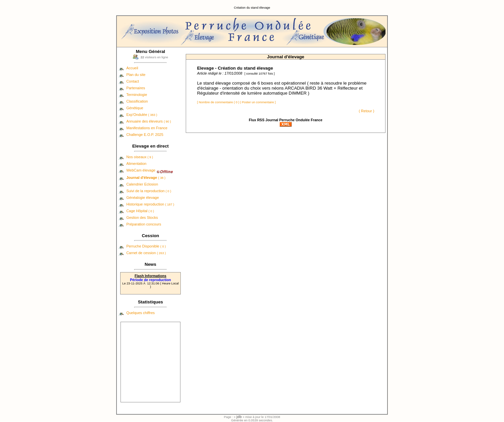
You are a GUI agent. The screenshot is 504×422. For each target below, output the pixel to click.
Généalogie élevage (142, 198)
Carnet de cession (146, 253)
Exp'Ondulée (142, 115)
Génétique (135, 108)
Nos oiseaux (139, 157)
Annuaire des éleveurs (148, 121)
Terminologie (136, 95)
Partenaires (135, 88)
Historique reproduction (150, 204)
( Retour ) (367, 111)
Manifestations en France (147, 128)
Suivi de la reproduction (149, 191)
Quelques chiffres (140, 313)
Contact (132, 81)
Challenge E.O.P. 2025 (145, 135)
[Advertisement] (150, 362)
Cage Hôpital (140, 211)
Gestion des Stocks (142, 217)
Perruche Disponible (146, 246)
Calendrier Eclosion (142, 184)
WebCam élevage (141, 170)
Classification (137, 101)
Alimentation (136, 164)
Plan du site (136, 75)
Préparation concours (144, 224)
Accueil (132, 68)
